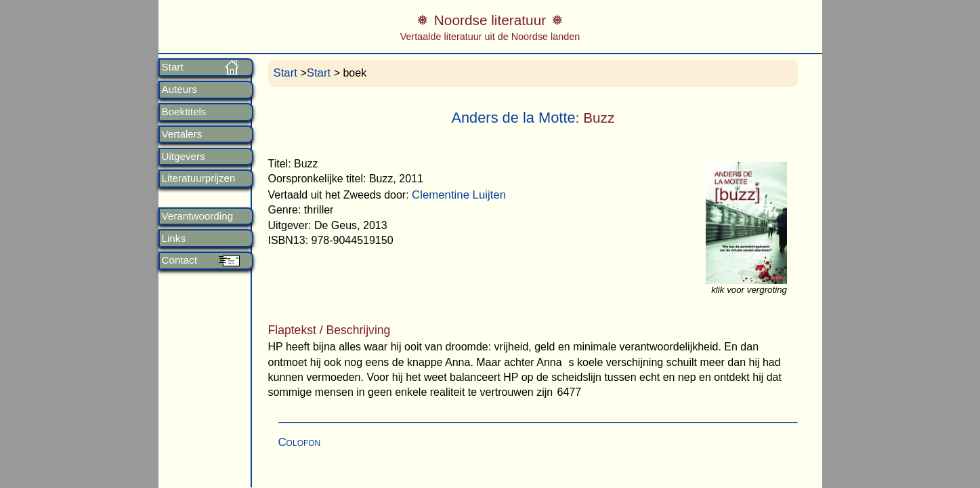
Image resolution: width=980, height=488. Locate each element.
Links (174, 239)
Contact (179, 260)
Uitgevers (184, 157)
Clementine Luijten (459, 195)
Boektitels (184, 112)
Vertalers (182, 134)
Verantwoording (198, 216)
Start (173, 67)
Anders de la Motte (513, 118)
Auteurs (179, 89)
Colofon (300, 442)
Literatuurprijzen (199, 178)
